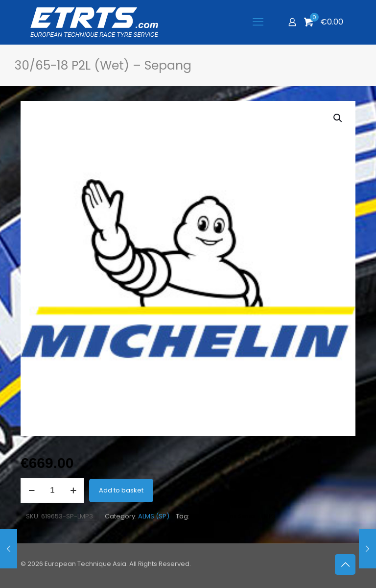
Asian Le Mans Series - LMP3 (235, 516)
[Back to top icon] (345, 564)
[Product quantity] (52, 490)
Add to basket (121, 490)
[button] (338, 118)
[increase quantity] (73, 490)
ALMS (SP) (154, 516)
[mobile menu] (258, 22)
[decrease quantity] (32, 490)
